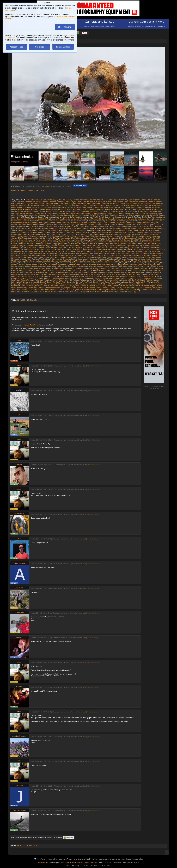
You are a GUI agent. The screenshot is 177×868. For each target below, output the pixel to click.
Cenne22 (100, 215)
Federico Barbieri (41, 228)
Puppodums (16, 276)
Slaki (23, 286)
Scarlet (120, 282)
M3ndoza (72, 253)
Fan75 (19, 228)
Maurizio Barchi (149, 261)
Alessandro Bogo (24, 204)
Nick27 (144, 267)
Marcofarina (156, 255)
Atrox (113, 209)
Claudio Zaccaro (54, 217)
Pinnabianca (98, 274)
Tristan (62, 290)
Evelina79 (42, 227)
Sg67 (73, 284)
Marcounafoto (38, 257)
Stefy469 (68, 288)
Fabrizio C (159, 227)
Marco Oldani (77, 255)
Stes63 (98, 288)
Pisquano (121, 274)
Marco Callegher (17, 255)
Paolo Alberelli (60, 271)
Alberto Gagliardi (17, 202)
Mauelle (120, 261)
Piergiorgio (157, 272)
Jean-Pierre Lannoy (73, 246)
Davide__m (91, 221)
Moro (69, 267)
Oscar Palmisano (126, 269)
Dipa (40, 223)
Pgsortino (101, 272)
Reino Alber (84, 276)
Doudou (84, 223)
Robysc (100, 280)
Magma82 (86, 253)
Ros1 (118, 280)
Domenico (66, 223)
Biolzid (134, 211)
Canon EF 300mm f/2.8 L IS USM (32, 190)
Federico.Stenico (137, 228)
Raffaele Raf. (49, 276)
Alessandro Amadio (131, 202)
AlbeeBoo (156, 200)
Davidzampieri (121, 221)
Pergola (94, 272)
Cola (72, 217)
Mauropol (37, 263)
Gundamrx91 (147, 242)
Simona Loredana (155, 284)
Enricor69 (99, 225)
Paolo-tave (137, 271)
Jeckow (88, 246)
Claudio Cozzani (31, 217)
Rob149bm (31, 278)
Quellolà (24, 276)
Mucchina (92, 267)
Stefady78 (124, 286)
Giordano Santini (88, 238)
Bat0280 (59, 211)
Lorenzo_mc (122, 249)
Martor (124, 257)
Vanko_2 (151, 290)
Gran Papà (99, 242)
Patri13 (23, 272)
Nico (149, 267)
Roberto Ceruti (88, 278)
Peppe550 (86, 272)
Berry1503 (115, 211)
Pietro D (65, 274)
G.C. (134, 232)
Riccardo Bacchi (106, 276)
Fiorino (54, 230)
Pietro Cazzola (41, 274)
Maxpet (98, 263)
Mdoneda (140, 263)
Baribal (42, 211)
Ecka (117, 223)
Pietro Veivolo (74, 274)
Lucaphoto (88, 251)
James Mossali (39, 246)
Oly (19, 415)
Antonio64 (77, 209)
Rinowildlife (22, 278)
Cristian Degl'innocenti (150, 217)
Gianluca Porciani (113, 236)
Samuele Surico (46, 282)
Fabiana (50, 227)
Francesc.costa (101, 230)
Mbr (134, 263)
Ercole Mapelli (141, 225)
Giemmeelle (47, 238)
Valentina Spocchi (104, 290)
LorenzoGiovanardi (109, 249)
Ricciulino (130, 276)
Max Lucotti (52, 263)
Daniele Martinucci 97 (93, 219)
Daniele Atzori (79, 219)
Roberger (39, 278)
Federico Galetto (96, 228)
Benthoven (94, 211)
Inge (107, 244)
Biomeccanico (143, 211)
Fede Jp (31, 228)
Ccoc (83, 215)
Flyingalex (66, 230)
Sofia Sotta (54, 286)
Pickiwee (149, 272)
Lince (63, 249)
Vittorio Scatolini (63, 292)
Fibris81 (35, 230)
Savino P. (108, 282)
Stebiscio (116, 286)
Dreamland (92, 223)
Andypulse (99, 207)
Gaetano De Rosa (53, 234)
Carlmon (111, 213)
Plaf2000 (129, 274)
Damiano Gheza (56, 219)
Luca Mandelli (49, 251)
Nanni (107, 267)
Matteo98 (71, 261)
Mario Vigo (94, 257)
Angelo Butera (109, 207)
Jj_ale (98, 246)
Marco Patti (87, 255)
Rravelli (142, 280)
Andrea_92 (69, 207)
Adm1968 (96, 200)
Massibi (130, 257)
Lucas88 (101, 251)
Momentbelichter (30, 267)
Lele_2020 (135, 248)
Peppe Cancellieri (75, 272)
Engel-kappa (75, 225)
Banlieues (27, 211)
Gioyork (86, 240)
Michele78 (84, 265)
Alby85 (79, 202)
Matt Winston (30, 261)
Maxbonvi (83, 263)
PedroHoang (63, 272)
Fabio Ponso (115, 227)
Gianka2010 (89, 236)
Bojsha (22, 213)
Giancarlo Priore (78, 236)
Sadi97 (21, 282)
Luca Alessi (161, 249)
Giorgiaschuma (101, 238)
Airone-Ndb (123, 200)
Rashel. (68, 276)
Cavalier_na (76, 215)
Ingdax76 (101, 244)
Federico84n (149, 228)
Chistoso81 (154, 215)
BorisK (37, 213)
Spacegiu (69, 286)
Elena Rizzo (146, 223)
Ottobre (136, 269)
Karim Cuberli (150, 246)
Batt (64, 211)
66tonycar (34, 200)
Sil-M (100, 284)
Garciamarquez (100, 234)
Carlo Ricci (153, 213)
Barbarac (35, 211)
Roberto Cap (77, 278)
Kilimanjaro (32, 248)
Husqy (54, 244)
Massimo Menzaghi (90, 259)
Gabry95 (36, 234)
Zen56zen (124, 292)
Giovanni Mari (54, 240)
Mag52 (79, 253)
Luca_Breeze (70, 251)
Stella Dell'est (77, 288)
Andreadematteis (80, 207)
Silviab (117, 284)
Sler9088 (39, 286)
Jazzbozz (61, 246)
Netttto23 (137, 267)
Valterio (144, 290)
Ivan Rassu (132, 244)
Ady (102, 200)
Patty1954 (40, 272)
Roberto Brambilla (65, 278)
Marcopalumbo (26, 257)
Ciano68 (14, 217)
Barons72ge (50, 211)
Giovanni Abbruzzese (27, 240)
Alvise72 (160, 206)
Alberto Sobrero (42, 202)
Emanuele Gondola (25, 225)
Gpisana (84, 242)
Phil (123, 272)
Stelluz (85, 288)
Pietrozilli (89, 274)
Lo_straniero (76, 249)
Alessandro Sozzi (33, 206)
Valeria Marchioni (118, 290)
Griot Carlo (124, 242)
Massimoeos (145, 259)
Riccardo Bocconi (119, 276)
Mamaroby (94, 253)
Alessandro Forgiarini (69, 204)
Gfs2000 (140, 234)
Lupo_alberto (63, 253)
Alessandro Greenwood (101, 204)
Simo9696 (137, 284)
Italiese (124, 244)
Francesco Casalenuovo (116, 230)
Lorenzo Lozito (87, 249)
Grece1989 (108, 242)
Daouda (156, 219)
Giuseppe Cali (22, 242)
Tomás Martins (50, 290)
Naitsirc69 (100, 267)
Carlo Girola (143, 213)
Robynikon (92, 280)
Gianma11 (135, 236)
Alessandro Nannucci (129, 204)
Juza (137, 246)
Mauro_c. (29, 263)
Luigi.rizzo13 (23, 253)
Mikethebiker (110, 265)
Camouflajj (69, 213)
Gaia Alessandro (80, 234)
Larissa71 (106, 248)
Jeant (83, 246)
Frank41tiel (96, 232)
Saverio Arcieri (98, 282)
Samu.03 (36, 282)
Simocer (145, 284)
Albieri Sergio (71, 202)
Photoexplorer (130, 272)
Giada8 (55, 236)
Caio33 (62, 213)
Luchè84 (121, 251)
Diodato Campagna (30, 223)
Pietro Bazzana (29, 274)
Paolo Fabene (93, 271)
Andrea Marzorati (44, 207)
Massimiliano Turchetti (30, 259)
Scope (126, 282)
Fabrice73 (151, 227)
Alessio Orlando (73, 206)
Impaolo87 (93, 244)
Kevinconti (23, 248)
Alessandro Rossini (18, 206)
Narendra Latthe (116, 267)
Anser (20, 209)
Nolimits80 (49, 269)
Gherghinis (148, 234)
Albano (143, 200)
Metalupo (21, 265)
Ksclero (54, 248)
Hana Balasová (23, 244)
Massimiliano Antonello (143, 257)
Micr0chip (93, 265)
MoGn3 (14, 267)
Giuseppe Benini (146, 240)
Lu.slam (153, 249)
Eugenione (21, 227)
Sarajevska (71, 282)
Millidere (125, 265)
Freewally (105, 232)
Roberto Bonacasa (51, 278)
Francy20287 (87, 232)
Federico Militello (109, 228)
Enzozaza (114, 225)
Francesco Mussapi (152, 230)
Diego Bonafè (148, 221)
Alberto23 (52, 202)
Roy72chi (135, 280)
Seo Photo (147, 282)
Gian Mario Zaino (65, 236)
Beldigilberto (85, 211)
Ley (48, 249)
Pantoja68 (44, 271)
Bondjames (30, 213)
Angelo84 (139, 207)
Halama (14, 244)
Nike (21, 269)
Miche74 (41, 265)
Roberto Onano (135, 278)
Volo (72, 292)
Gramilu (91, 242)
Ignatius (60, 244)
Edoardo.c (130, 223)
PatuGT (47, 272)
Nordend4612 (70, 269)
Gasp (108, 234)
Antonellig (27, 209)
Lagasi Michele (87, 248)
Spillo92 (92, 286)
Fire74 (59, 230)
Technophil (131, 288)
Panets (36, 271)
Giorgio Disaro (113, 238)
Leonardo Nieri (155, 248)
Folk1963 (74, 230)
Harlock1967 (39, 244)
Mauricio (127, 261)
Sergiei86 (15, 284)
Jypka (142, 246)
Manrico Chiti (104, 253)
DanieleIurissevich (120, 219)
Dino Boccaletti (17, 223)
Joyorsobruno (120, 246)
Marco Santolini (110, 255)
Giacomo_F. (47, 236)
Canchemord (79, 213)
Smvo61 (46, 286)
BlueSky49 (153, 211)
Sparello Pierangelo (81, 286)
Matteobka (86, 261)
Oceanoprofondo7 (83, 269)
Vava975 (158, 290)
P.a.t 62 (161, 269)
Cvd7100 (27, 219)
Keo (158, 246)
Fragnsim (91, 230)
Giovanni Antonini (42, 240)
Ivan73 (139, 244)
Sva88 (112, 288)
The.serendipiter (145, 288)
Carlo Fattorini (120, 213)
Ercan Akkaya (130, 225)
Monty (54, 267)
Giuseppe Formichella (50, 242)
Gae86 (43, 234)
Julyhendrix (130, 246)
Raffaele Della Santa (36, 276)
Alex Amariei (85, 206)
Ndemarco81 (128, 267)
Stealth (109, 286)
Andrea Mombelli (58, 207)
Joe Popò (105, 246)
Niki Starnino (28, 269)
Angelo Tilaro (120, 207)
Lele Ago (127, 248)
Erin (157, 225)
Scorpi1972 (133, 282)
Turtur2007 (70, 290)
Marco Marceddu (43, 255)
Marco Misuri (66, 255)
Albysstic (86, 202)
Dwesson (111, 223)
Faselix (24, 228)
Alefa (105, 202)
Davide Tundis (81, 221)
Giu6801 (93, 240)
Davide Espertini (46, 221)
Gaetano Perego (67, 234)
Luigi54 (31, 253)
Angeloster (147, 207)
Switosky (119, 288)
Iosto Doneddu (115, 244)
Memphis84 (155, 263)
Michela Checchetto (52, 265)
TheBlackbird (157, 288)
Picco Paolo (141, 272)
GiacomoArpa (23, 236)
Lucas (95, 251)
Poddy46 (136, 274)
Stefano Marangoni (148, 286)
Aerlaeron (108, 200)
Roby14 (62, 280)
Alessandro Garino (84, 204)
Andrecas (91, 207)
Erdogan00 (151, 225)
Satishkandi (88, 282)
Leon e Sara (144, 248)
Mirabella (143, 265)
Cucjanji (20, 219)
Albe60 (149, 200)
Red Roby (75, 276)
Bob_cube (15, 213)
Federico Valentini (123, 228)
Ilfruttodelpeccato (74, 244)
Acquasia (76, 200)
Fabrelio (143, 227)
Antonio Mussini (66, 209)
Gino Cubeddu (65, 238)
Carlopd (20, 215)
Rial (97, 276)
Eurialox (35, 227)
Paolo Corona (82, 271)
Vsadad (77, 292)
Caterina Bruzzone (64, 215)
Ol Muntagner (95, 269)
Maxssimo (115, 263)
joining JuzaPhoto (31, 325)
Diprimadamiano (49, 223)
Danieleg (131, 219)
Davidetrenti (111, 221)
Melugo (147, 263)
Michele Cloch (75, 265)
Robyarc (76, 280)
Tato (124, 288)
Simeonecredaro (126, 284)
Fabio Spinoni (126, 227)
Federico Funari (83, 228)
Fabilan (57, 227)
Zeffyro (116, 292)
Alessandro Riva (157, 204)
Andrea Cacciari (31, 207)
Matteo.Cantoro (52, 261)
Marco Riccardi (97, 255)
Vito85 (42, 292)
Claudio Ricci (43, 217)
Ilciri (66, 244)
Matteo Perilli (41, 261)
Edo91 (123, 223)
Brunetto (48, 213)
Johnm (112, 246)
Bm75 (160, 211)
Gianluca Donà (100, 236)
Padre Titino (28, 271)
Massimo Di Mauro (62, 259)
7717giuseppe (52, 200)
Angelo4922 (130, 207)
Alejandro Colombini (115, 202)
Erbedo (121, 225)
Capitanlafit (95, 213)
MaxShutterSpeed (64, 263)
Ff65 (30, 230)
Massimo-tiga (121, 259)
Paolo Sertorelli (117, 271)
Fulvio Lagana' (121, 232)
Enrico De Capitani (87, 225)
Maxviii (122, 263)
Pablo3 (14, 271)
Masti (153, 259)
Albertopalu (61, 202)
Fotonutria (83, 230)
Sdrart (140, 282)
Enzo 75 (106, 225)
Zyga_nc (137, 292)
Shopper (94, 284)
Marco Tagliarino (122, 255)
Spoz (104, 286)
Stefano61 (42, 288)
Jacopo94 (23, 246)
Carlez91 (103, 213)
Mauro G (22, 263)
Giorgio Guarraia (125, 238)
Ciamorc (162, 215)
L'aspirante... (62, 248)
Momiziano (42, 267)
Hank (32, 244)
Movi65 (75, 267)
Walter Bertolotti (95, 292)
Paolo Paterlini (105, 271)
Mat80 (14, 261)
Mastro (158, 259)
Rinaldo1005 (154, 276)
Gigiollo (56, 238)
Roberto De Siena (101, 278)
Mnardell (156, 265)
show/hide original (94, 341)
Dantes (150, 219)
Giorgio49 (156, 238)
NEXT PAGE (32, 300)
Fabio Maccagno (91, 227)
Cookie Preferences (91, 863)
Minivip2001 (134, 265)
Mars (108, 257)
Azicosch (156, 209)
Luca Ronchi (59, 251)
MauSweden (112, 261)
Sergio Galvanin (32, 284)
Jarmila (54, 246)
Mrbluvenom (83, 267)
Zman (130, 292)
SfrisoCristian (66, 284)
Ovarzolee (143, 269)
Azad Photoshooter (144, 209)
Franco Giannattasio (73, 232)
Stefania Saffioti (134, 286)
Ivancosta (146, 244)
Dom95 (58, 223)
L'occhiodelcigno (74, 248)
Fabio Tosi (135, 227)
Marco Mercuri (55, 255)
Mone (49, 267)
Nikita (36, 269)
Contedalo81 (93, 217)
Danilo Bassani (141, 219)
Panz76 (51, 271)
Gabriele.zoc (28, 234)
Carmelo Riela (29, 215)
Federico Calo (71, 228)
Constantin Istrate (81, 217)
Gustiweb (156, 242)
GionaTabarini (76, 238)
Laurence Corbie (116, 248)
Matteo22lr (63, 261)
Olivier (104, 269)
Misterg (150, 265)
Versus (14, 292)
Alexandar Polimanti (97, 206)
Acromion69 (84, 200)
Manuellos (122, 253)
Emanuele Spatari (40, 225)
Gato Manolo (116, 234)
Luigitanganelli (40, 253)
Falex (13, 228)
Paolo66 (145, 271)
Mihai (99, 265)
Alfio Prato (141, 206)
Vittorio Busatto (51, 292)
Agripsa (115, 200)
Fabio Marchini (104, 227)
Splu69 (98, 286)
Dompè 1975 (75, 223)
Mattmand (95, 261)
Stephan (92, 288)
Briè (42, 213)
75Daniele (42, 200)
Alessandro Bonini (37, 204)
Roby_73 (69, 280)
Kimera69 (40, 248)
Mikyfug (119, 265)
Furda (129, 232)
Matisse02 (20, 261)
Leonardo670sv (17, 249)
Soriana (62, 286)
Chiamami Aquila (142, 215)
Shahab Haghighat (83, 284)
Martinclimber (116, 257)
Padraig (20, 271)
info (158, 389)
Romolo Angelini (109, 280)
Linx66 (68, 249)
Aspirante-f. (100, 209)
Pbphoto (54, 272)
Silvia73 (111, 284)
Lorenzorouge (144, 249)
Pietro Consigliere (54, 274)
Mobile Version (43, 863)
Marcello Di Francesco (140, 253)
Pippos (114, 274)
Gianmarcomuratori (147, 236)
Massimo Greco (76, 259)
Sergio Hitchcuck (45, 284)
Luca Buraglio (16, 251)
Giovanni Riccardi (67, 240)
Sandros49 (57, 282)
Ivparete (154, 244)
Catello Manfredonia (49, 215)
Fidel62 (42, 230)
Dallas (47, 219)
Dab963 (41, 219)
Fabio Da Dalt (79, 227)
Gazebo (125, 234)
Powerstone (153, 274)
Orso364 (115, 269)
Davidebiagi (101, 221)
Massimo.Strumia (133, 259)
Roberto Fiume (114, 278)
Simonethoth (16, 286)
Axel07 (134, 209)
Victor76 (20, 292)
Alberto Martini (30, 202)
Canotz (87, 213)
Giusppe (77, 242)
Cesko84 (132, 215)
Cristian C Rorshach (133, 217)
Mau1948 (103, 261)
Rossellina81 (126, 280)
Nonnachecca (59, 269)
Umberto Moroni (90, 290)
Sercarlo (155, 282)
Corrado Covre (104, 217)
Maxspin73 (106, 263)
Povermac (144, 274)
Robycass (84, 280)
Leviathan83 (42, 249)
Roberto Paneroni (148, 278)
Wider (111, 292)
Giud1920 (101, 240)
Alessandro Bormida (52, 204)
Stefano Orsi (22, 288)
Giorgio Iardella (138, 238)
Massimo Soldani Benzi (107, 259)
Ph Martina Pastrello (113, 272)
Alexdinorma (118, 206)
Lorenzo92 (98, 249)
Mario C (87, 257)
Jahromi (30, 246)
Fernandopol (23, 230)
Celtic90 (93, 215)
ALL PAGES (21, 300)
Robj (56, 280)
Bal (161, 209)
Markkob (102, 257)
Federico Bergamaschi (57, 228)
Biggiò (122, 211)
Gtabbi (131, 242)
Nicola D (154, 267)
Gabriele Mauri (17, 234)
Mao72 (129, 253)
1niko (28, 200)
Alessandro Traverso (48, 206)
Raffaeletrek (59, 276)
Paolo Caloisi (71, 271)
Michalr (34, 265)
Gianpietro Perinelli (35, 238)
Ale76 (100, 202)
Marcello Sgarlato (156, 253)
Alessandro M (115, 204)
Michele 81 (64, 265)
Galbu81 (90, 234)
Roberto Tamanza (28, 280)
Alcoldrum (94, 202)
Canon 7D (15, 190)
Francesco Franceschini (135, 230)
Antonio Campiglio (53, 209)
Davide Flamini (58, 221)
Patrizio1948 (31, 272)
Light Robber (55, 249)
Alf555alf (133, 206)
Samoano (28, 282)
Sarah (64, 282)
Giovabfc (14, 240)
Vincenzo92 (29, 292)
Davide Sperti (70, 221)
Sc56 (114, 282)
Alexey (126, 206)
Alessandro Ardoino (146, 202)
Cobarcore (65, 217)
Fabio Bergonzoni (67, 227)
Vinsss (36, 292)
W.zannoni (85, 292)
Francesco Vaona (19, 810)
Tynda (77, 290)
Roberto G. (125, 278)
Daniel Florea (68, 219)
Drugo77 (100, 223)
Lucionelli (138, 251)
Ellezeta (14, 225)
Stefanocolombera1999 (55, 288)
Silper (105, 284)
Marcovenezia (49, 257)
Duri (106, 223)
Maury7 (44, 263)
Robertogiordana (41, 280)
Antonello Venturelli (38, 209)
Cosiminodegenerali (118, 217)
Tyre (82, 290)
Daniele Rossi (107, 219)
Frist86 (112, 232)
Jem (94, 246)
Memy (47, 186)
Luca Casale (38, 251)
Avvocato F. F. (125, 209)
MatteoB (78, 261)
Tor (58, 290)
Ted (137, 288)
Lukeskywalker (51, 253)
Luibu (145, 251)
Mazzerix (129, 263)
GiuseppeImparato (66, 242)
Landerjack (97, 248)
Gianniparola (22, 238)
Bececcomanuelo (73, 211)
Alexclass (109, 206)
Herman (48, 244)
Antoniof (84, 209)
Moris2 (64, 267)
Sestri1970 (56, 284)
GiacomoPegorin (35, 236)
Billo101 (128, 211)
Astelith (108, 209)
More (59, 267)
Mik (103, 265)
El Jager (138, 223)
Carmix (38, 215)
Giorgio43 (148, 238)
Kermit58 (15, 248)
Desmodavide (132, 221)
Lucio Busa (130, 251)
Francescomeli (32, 232)
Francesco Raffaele (18, 232)
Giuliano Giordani (112, 240)
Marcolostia (15, 257)
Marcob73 (147, 255)
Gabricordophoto (143, 232)
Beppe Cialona (104, 211)
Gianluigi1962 (126, 236)
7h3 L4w (61, 200)
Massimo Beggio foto (47, 259)
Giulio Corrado (125, 240)
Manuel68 (113, 253)
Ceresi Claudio (110, 215)
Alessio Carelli (61, 206)
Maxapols (75, 263)
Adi (91, 200)
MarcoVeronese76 (136, 255)
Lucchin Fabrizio (111, 251)
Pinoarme (107, 274)
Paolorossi (15, 272)
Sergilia (22, 284)
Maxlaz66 (91, 263)
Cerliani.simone (122, 215)
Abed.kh (68, 200)
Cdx (88, 215)
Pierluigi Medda (17, 274)
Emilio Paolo (52, 225)
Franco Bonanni (44, 232)
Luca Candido (27, 251)
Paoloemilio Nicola (155, 271)
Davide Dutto (34, 221)
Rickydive (138, 276)
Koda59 (47, 248)
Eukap (29, 227)
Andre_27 (21, 207)
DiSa (140, 221)
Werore (105, 292)
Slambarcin (30, 286)
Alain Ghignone (134, 200)
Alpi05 (154, 206)
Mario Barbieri (78, 257)
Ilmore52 (85, 244)
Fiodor (48, 230)
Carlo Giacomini (132, 213)
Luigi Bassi (152, 251)
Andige (14, 207)
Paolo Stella (127, 271)
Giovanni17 (78, 240)
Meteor (28, 265)
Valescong (136, 290)
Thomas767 (25, 290)
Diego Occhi (158, 221)
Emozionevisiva (63, 225)
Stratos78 (105, 288)
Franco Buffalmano (58, 232)
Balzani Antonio (17, 211)
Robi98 (51, 280)
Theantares (15, 290)
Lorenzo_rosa (132, 249)
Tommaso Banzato (37, 290)
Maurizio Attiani (137, 261)
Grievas (116, 242)
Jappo (48, 246)
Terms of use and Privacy (74, 863)
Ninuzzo (42, 269)
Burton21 (55, 213)
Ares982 (91, 209)
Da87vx (34, 219)
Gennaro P (132, 234)
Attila (118, 209)
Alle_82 (148, 206)
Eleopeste (155, 223)
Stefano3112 (32, 288)
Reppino (92, 276)
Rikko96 (146, 276)
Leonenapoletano (30, 249)
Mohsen (21, 267)
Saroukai (79, 282)
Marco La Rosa (30, 255)
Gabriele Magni (155, 232)
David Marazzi (23, 221)
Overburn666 (153, 269)
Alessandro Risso (144, 204)
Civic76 (21, 217)
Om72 (109, 269)
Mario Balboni (66, 257)
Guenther (138, 242)
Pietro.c (82, 274)
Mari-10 (58, 257)
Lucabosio (79, 251)
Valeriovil (128, 290)
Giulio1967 (135, 240)
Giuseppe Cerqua (35, 242)
